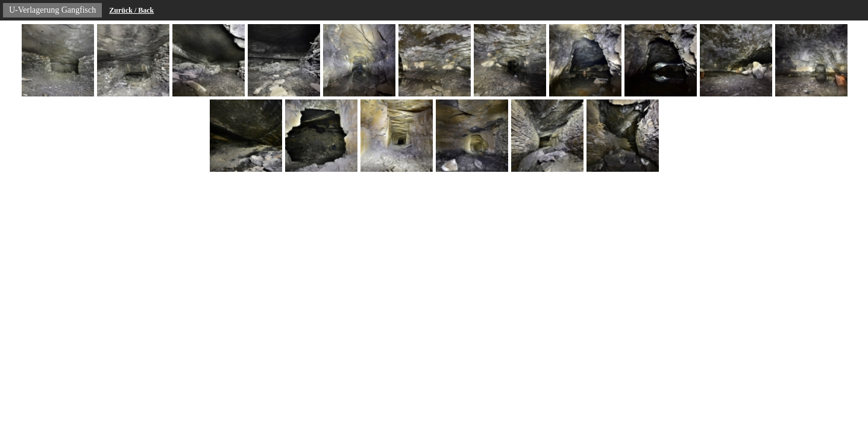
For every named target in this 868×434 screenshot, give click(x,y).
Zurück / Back (131, 10)
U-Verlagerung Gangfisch (52, 10)
